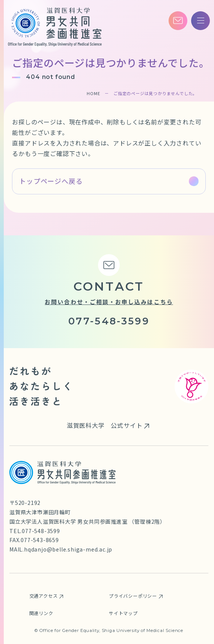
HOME (93, 93)
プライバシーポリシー (133, 596)
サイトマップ (123, 613)
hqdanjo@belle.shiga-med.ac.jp (68, 549)
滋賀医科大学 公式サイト (105, 425)
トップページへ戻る (51, 181)
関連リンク (41, 613)
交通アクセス (44, 596)
